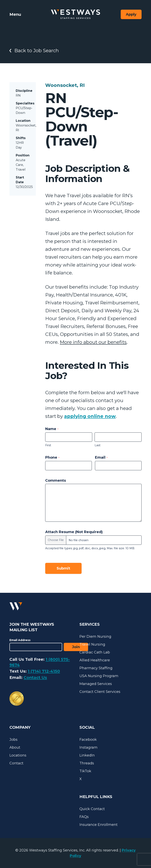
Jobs (13, 740)
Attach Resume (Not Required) (74, 532)
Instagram (88, 747)
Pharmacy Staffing (96, 668)
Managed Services (96, 684)
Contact (16, 763)
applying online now (90, 416)
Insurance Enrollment (99, 825)
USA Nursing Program (99, 676)
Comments (56, 480)
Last (98, 445)
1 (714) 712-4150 (44, 671)
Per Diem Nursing (95, 637)
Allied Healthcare (95, 660)
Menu (15, 14)
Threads (87, 763)
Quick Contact (92, 809)
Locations (18, 755)
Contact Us (35, 677)
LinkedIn (87, 755)
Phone (52, 457)
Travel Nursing (92, 644)
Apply (131, 14)
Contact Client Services (100, 692)
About (15, 747)
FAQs (84, 817)
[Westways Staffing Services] (75, 14)
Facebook (88, 740)
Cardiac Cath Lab (95, 652)
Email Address (20, 640)
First (48, 445)
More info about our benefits (93, 342)
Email (101, 457)
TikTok (85, 771)
